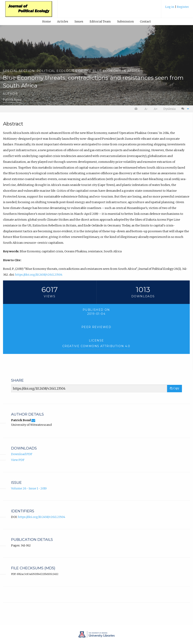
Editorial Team (100, 21)
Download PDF (22, 454)
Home (47, 21)
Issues (79, 21)
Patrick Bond (12, 100)
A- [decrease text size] (146, 109)
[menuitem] (177, 8)
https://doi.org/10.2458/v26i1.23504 (39, 275)
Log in (170, 7)
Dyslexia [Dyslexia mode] (169, 109)
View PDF (18, 460)
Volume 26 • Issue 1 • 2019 (29, 488)
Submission (125, 21)
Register (183, 7)
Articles (63, 21)
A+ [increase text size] (156, 109)
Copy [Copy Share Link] (175, 388)
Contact (145, 21)
